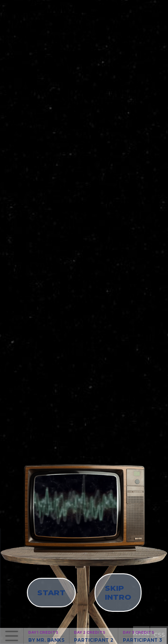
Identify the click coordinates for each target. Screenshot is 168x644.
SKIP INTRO (118, 593)
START (51, 593)
